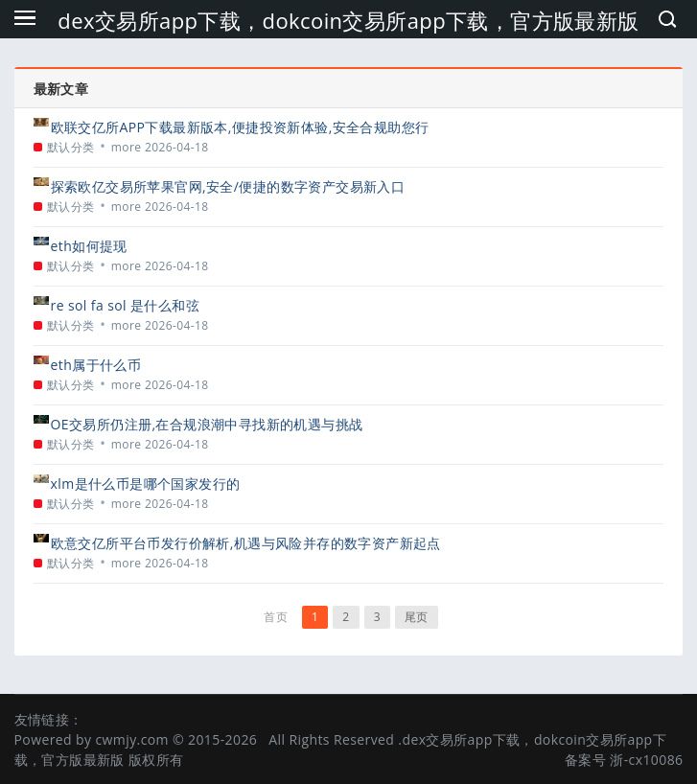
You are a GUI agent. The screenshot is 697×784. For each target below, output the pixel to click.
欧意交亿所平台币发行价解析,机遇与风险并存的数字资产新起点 (246, 543)
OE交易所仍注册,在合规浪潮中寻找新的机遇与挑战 (207, 424)
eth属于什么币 (96, 365)
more (127, 147)
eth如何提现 (89, 246)
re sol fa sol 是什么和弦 (125, 305)
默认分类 (71, 147)
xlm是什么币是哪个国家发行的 (146, 484)
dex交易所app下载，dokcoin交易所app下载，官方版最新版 (348, 20)
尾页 (417, 617)
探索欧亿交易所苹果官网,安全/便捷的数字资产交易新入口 (228, 186)
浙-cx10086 (646, 760)
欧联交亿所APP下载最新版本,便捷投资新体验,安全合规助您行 (240, 127)
